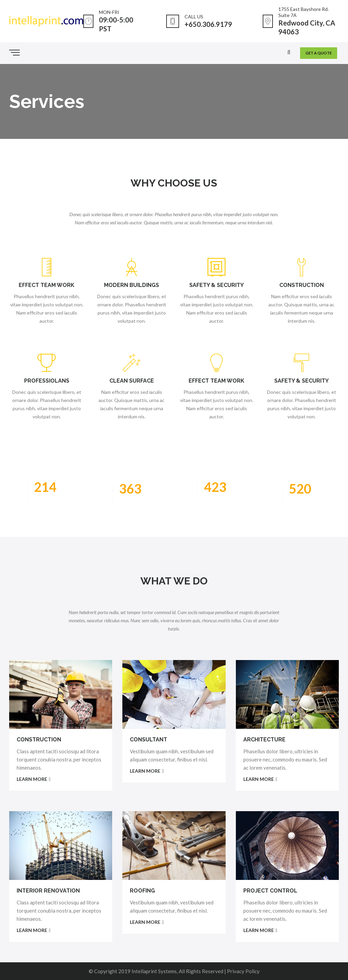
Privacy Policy (243, 971)
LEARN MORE (34, 779)
